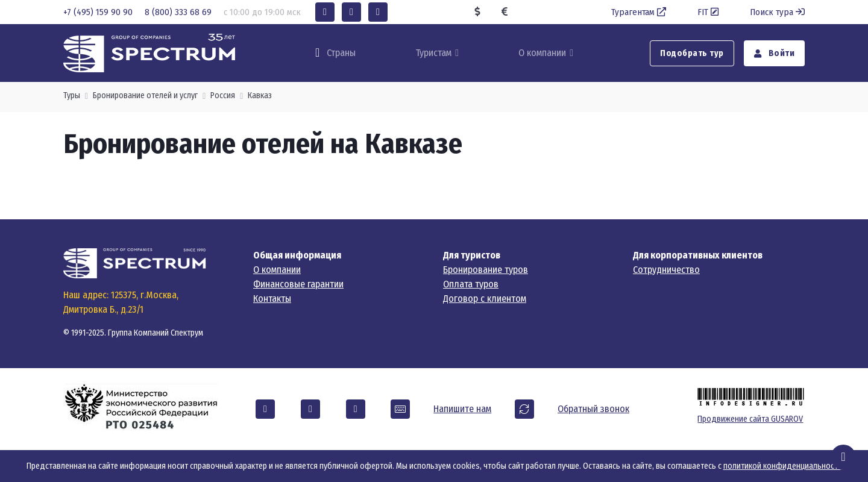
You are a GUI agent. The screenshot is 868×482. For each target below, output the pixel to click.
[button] (325, 12)
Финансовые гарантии (298, 284)
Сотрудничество (666, 270)
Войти (775, 53)
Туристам (433, 53)
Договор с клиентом (485, 299)
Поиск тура (777, 12)
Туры (72, 95)
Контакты (272, 299)
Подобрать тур (692, 53)
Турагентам (640, 12)
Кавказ (260, 95)
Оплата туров (471, 284)
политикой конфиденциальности (783, 466)
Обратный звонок (593, 409)
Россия (223, 95)
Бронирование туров (486, 270)
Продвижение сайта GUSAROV (750, 419)
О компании (542, 53)
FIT (709, 12)
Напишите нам (462, 409)
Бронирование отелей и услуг (145, 95)
